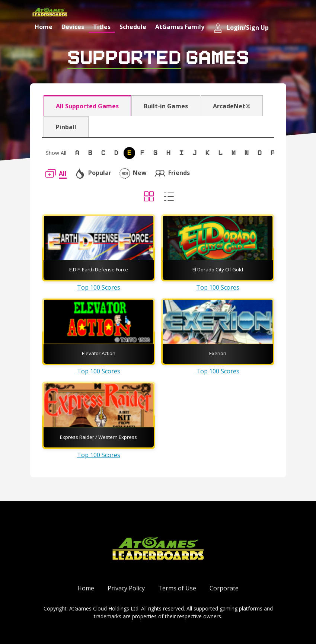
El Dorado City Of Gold (218, 270)
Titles (102, 27)
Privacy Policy (126, 588)
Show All (56, 153)
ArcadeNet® (232, 106)
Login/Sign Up (241, 28)
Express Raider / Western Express (98, 437)
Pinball (66, 127)
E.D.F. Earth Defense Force (99, 270)
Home (44, 27)
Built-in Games (166, 106)
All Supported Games (87, 106)
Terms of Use (177, 588)
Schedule (133, 27)
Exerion (218, 353)
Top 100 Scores (99, 287)
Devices (73, 27)
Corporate (224, 588)
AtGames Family (180, 27)
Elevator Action (99, 353)
